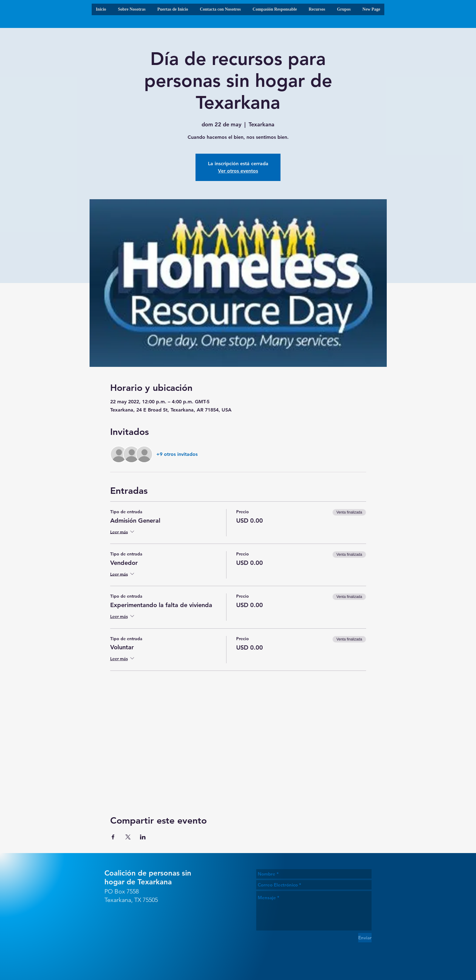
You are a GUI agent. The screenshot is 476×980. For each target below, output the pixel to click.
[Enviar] (365, 938)
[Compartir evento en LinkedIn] (143, 837)
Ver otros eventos (238, 171)
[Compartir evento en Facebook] (113, 837)
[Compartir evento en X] (128, 837)
